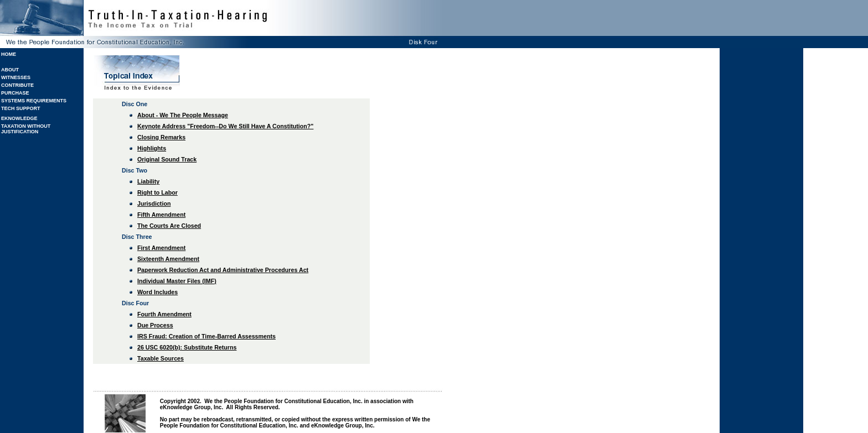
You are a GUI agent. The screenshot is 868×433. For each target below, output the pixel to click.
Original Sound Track (167, 159)
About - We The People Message (183, 115)
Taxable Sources (161, 358)
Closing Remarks (161, 137)
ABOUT (10, 70)
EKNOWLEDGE (19, 118)
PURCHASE (15, 93)
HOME (9, 54)
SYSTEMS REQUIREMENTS (34, 101)
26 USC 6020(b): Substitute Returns (187, 347)
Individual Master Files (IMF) (177, 281)
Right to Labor (157, 192)
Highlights (152, 148)
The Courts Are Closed (169, 226)
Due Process (155, 325)
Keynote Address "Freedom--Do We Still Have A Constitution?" (225, 126)
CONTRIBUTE (17, 85)
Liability (148, 181)
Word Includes (157, 292)
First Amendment (161, 248)
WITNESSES (16, 77)
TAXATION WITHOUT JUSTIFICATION (26, 129)
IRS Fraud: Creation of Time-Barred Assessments (206, 336)
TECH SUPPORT (21, 108)
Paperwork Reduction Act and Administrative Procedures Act (223, 270)
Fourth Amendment (164, 314)
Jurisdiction (154, 204)
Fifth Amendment (161, 215)
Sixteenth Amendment (168, 259)
